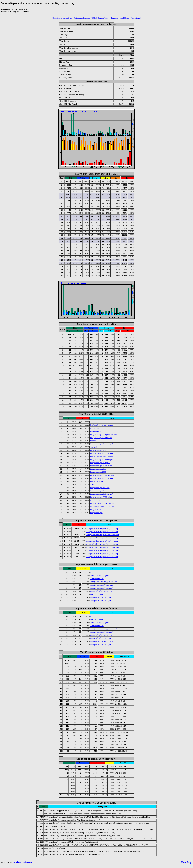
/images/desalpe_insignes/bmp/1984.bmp (102, 550)
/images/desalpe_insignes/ (100, 463)
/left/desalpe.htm (96, 431)
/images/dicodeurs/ (97, 481)
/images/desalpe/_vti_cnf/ (100, 488)
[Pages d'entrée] (104, 18)
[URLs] (94, 18)
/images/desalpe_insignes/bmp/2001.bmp (102, 553)
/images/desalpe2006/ (98, 469)
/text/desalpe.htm (96, 428)
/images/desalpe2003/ (98, 472)
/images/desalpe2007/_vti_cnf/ (102, 453)
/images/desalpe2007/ (98, 491)
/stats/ (92, 484)
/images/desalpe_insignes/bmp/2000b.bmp (103, 547)
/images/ (93, 441)
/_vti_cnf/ (93, 447)
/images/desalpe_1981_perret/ (101, 456)
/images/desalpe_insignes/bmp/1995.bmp (102, 528)
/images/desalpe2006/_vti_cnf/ (102, 478)
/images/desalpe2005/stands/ (101, 438)
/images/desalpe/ (96, 513)
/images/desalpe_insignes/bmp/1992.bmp (102, 544)
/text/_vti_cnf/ (95, 500)
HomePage (186, 862)
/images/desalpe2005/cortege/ (101, 444)
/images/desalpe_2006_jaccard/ (102, 475)
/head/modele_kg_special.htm (101, 425)
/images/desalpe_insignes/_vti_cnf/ (103, 434)
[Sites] (127, 18)
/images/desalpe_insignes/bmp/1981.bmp (102, 538)
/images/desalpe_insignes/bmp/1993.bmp (102, 557)
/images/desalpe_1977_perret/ (101, 466)
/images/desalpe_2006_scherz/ (101, 497)
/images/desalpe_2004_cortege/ (102, 503)
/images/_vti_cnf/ (96, 509)
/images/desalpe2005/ (98, 450)
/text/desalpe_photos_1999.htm (102, 506)
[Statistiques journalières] (62, 18)
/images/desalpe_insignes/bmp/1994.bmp (102, 532)
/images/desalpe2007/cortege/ (101, 459)
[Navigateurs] (135, 18)
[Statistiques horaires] (82, 18)
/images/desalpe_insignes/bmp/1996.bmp (102, 541)
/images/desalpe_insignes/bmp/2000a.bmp (103, 535)
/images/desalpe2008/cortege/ (101, 494)
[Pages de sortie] (117, 18)
